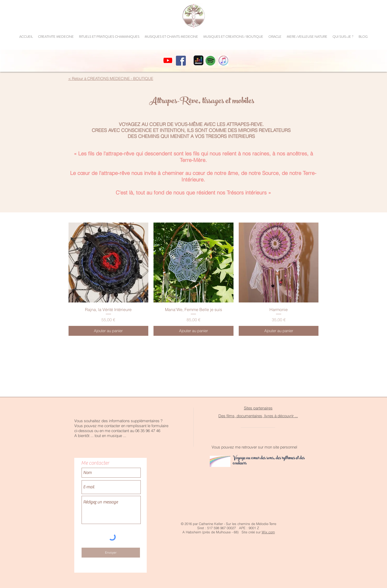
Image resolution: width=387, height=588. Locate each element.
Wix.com (268, 532)
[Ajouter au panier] (109, 331)
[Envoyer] (111, 553)
